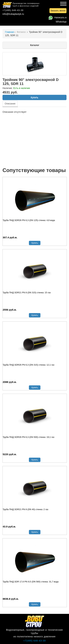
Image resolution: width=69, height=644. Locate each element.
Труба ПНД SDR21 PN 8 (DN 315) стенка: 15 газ (27, 293)
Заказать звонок (58, 11)
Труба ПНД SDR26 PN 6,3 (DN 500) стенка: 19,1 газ (28, 437)
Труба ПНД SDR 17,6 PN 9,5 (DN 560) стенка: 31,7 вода (31, 582)
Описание (10, 104)
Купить (34, 97)
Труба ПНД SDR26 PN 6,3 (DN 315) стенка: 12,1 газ (28, 365)
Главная (9, 32)
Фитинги (21, 32)
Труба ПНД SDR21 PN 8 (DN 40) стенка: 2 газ (25, 509)
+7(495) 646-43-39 (13, 10)
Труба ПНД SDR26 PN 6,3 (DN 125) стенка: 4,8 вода (29, 220)
